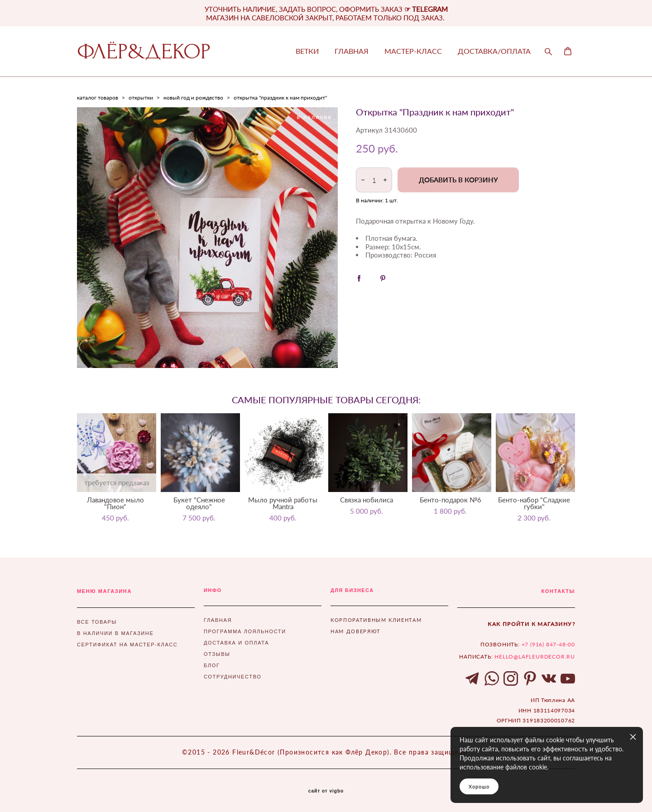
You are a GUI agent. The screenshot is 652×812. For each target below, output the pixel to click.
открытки (141, 98)
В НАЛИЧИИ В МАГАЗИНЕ (115, 633)
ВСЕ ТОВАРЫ (97, 622)
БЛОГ (212, 665)
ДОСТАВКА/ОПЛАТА (494, 51)
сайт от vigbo (326, 791)
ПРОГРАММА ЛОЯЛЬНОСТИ (245, 631)
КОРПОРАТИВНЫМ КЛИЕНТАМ (376, 620)
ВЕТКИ (307, 51)
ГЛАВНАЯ (352, 51)
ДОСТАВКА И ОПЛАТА (236, 643)
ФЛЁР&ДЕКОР (144, 52)
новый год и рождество (193, 98)
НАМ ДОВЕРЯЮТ (356, 631)
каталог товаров (98, 98)
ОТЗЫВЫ (217, 654)
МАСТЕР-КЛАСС (413, 51)
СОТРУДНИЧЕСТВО (233, 677)
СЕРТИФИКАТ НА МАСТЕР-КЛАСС (127, 645)
